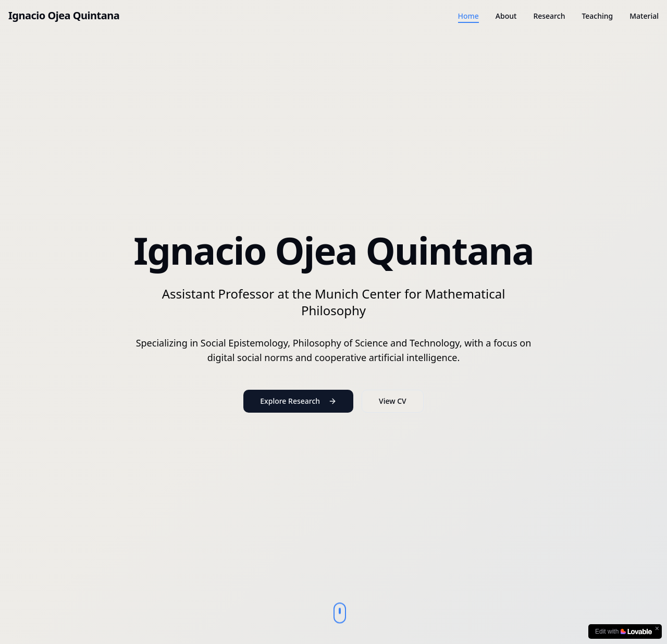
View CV (393, 401)
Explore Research (298, 401)
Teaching (597, 16)
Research (549, 16)
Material (644, 16)
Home (468, 16)
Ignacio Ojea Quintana (64, 15)
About (506, 16)
